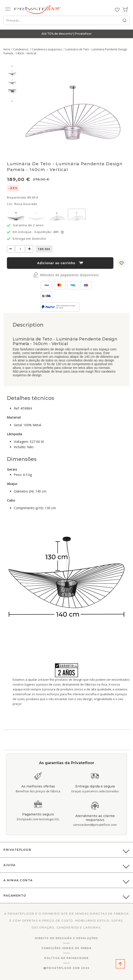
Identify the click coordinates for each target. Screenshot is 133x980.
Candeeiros (21, 49)
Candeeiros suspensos (47, 49)
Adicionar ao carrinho (60, 263)
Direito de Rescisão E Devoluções (67, 938)
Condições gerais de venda (66, 948)
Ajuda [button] (10, 865)
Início (7, 49)
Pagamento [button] (15, 896)
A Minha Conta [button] (18, 880)
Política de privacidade (66, 958)
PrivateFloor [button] (17, 850)
